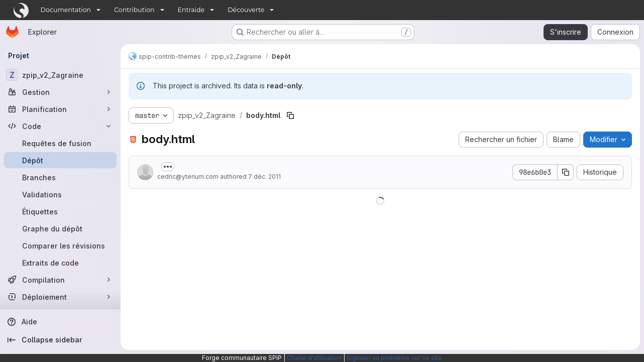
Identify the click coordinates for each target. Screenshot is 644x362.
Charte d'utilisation (314, 358)
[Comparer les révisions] (60, 246)
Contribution (134, 10)
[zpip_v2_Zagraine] (60, 75)
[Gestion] (60, 92)
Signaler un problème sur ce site (394, 358)
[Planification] (60, 109)
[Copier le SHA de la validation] (566, 172)
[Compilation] (60, 280)
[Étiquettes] (60, 211)
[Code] (60, 126)
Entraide (191, 10)
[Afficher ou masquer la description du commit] (168, 167)
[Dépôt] (60, 160)
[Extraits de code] (60, 263)
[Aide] (60, 322)
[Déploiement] (60, 297)
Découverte (246, 10)
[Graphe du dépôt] (60, 228)
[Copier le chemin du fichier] (290, 115)
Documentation (66, 10)
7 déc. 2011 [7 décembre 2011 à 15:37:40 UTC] (264, 176)
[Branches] (60, 177)
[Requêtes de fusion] (60, 143)
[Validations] (60, 194)
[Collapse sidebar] (60, 340)
